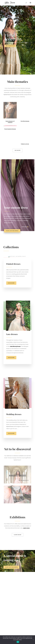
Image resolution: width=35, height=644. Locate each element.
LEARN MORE (18, 565)
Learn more (24, 225)
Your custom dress (13, 229)
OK (18, 642)
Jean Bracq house (15, 377)
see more (18, 150)
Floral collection (13, 37)
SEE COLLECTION (10, 46)
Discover (11, 314)
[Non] (33, 640)
